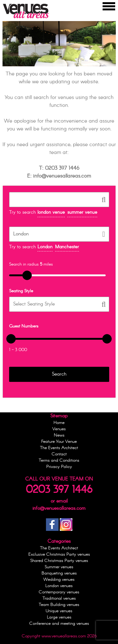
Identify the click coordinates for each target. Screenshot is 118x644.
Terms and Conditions (59, 460)
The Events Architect (59, 448)
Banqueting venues (59, 573)
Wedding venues (59, 580)
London (45, 247)
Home (59, 423)
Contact (59, 454)
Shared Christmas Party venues (59, 561)
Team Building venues (59, 605)
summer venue (82, 212)
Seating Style (21, 291)
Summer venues (59, 567)
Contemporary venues (59, 592)
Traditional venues (59, 598)
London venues (59, 586)
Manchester (67, 247)
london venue (51, 212)
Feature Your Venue (59, 442)
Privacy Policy (59, 467)
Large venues (59, 617)
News (59, 435)
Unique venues (59, 611)
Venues (59, 429)
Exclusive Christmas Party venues (59, 554)
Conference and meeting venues (59, 624)
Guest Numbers (24, 326)
